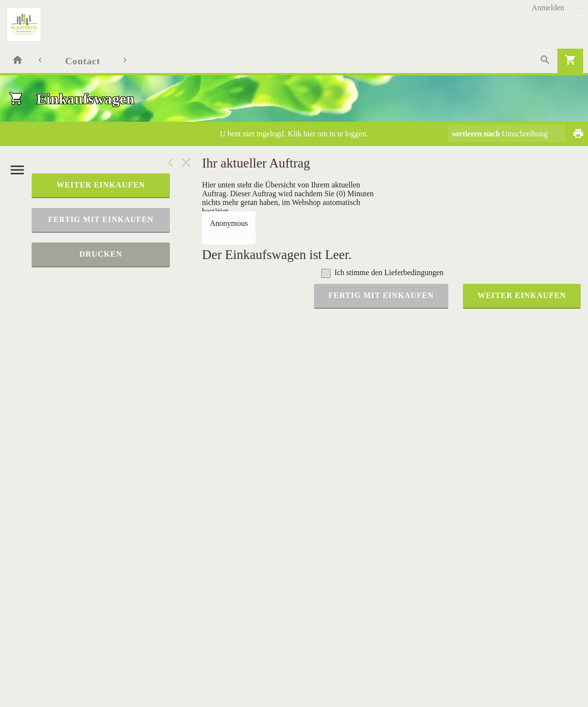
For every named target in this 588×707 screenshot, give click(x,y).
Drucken (101, 254)
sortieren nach (477, 134)
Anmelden (548, 8)
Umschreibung (500, 134)
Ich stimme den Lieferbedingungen (389, 272)
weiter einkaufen (101, 185)
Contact (83, 61)
